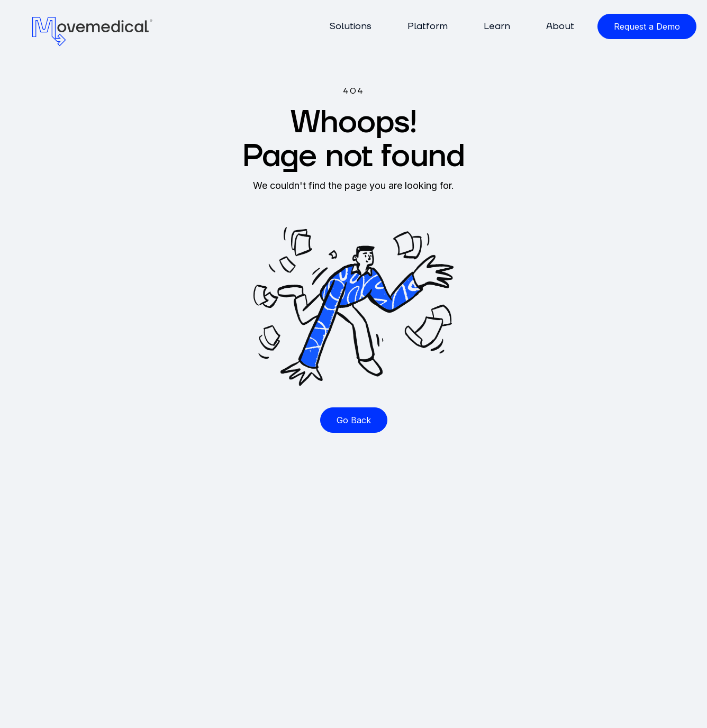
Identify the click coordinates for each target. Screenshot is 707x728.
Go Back (354, 420)
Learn (497, 26)
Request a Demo (647, 26)
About (560, 26)
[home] (93, 31)
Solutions (350, 26)
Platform (428, 26)
